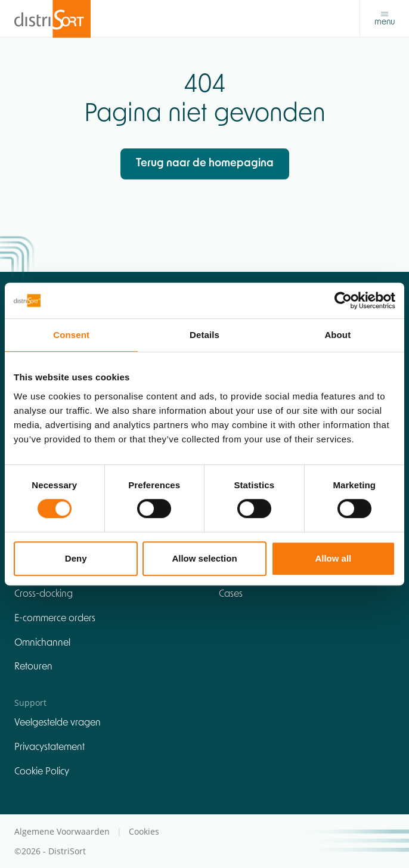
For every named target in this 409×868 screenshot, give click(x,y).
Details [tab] (204, 335)
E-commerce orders (55, 619)
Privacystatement (49, 748)
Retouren (33, 667)
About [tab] (337, 335)
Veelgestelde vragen (58, 723)
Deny (76, 558)
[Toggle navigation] (384, 18)
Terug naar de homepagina (205, 164)
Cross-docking (44, 594)
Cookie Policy (42, 772)
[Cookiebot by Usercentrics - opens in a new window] (343, 300)
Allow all (333, 558)
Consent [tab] (71, 335)
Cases (231, 594)
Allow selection (204, 558)
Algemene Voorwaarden (63, 831)
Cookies (144, 831)
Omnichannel (42, 643)
